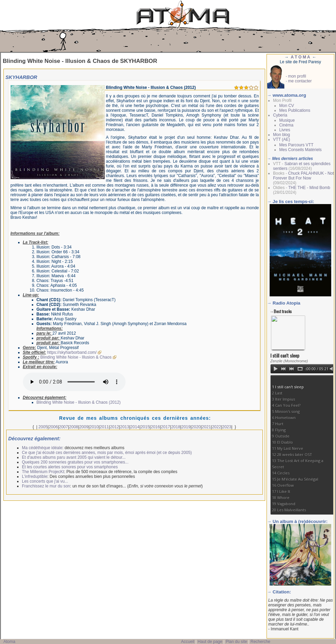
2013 (125, 427)
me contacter (300, 81)
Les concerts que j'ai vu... (45, 481)
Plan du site (236, 642)
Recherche (260, 642)
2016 (155, 427)
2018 (176, 427)
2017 (165, 427)
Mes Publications (295, 110)
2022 (216, 427)
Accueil (188, 642)
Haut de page (210, 642)
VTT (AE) (282, 139)
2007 (63, 427)
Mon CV (287, 106)
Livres (285, 130)
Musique (287, 120)
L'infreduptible (35, 477)
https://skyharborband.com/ (72, 352)
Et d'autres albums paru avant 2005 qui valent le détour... (74, 457)
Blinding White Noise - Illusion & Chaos (76, 357)
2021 (206, 427)
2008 (74, 427)
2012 (114, 427)
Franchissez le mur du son (46, 486)
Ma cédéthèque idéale (42, 448)
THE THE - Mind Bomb (309, 188)
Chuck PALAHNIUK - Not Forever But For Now (303, 176)
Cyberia (280, 115)
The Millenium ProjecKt (43, 472)
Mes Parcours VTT (296, 145)
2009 (84, 427)
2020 (196, 427)
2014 (135, 427)
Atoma (9, 642)
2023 (227, 427)
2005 (43, 427)
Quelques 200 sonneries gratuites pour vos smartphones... (75, 462)
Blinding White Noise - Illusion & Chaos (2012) (79, 402)
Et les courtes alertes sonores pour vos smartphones (70, 467)
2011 (104, 427)
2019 (186, 427)
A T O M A (300, 57)
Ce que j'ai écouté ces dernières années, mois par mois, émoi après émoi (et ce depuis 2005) (107, 453)
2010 (94, 427)
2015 (145, 427)
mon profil (297, 76)
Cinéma (286, 125)
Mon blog (281, 135)
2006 (53, 427)
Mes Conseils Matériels (300, 150)
